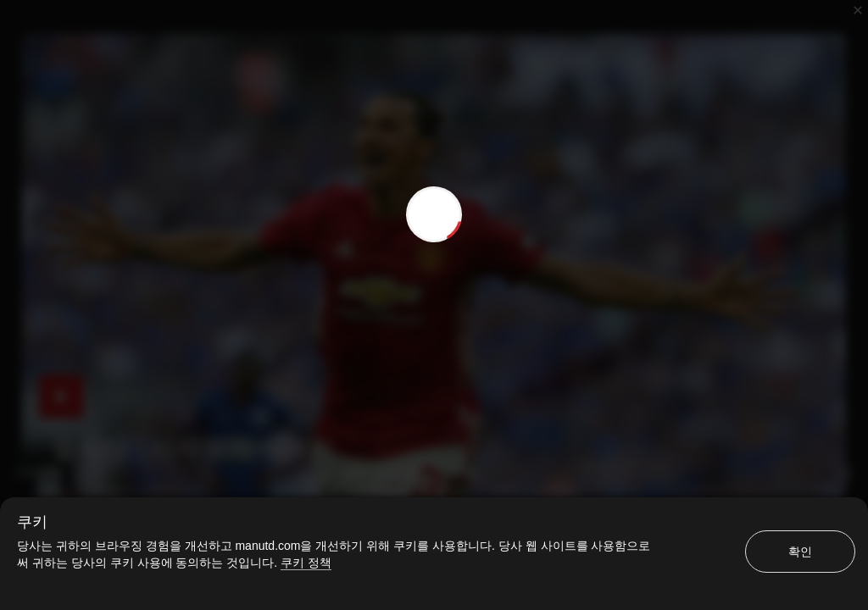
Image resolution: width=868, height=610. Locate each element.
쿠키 (32, 522)
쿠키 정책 (306, 563)
